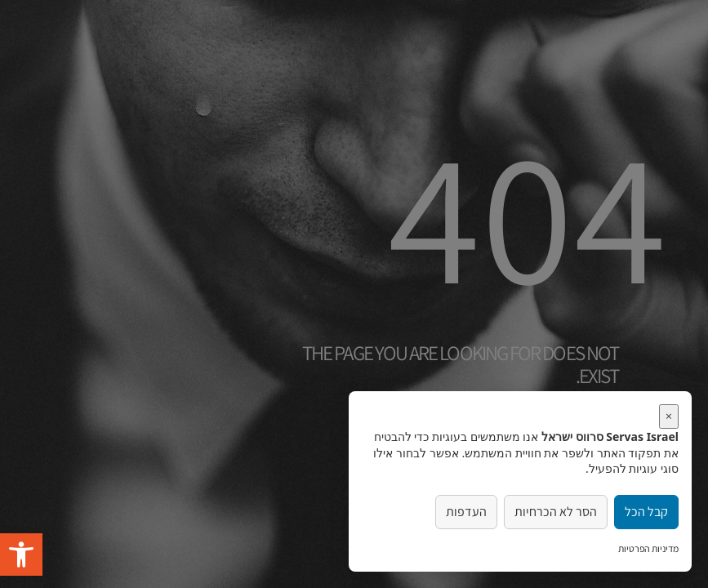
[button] (21, 555)
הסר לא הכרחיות (556, 512)
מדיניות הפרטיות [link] (648, 548)
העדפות (466, 512)
